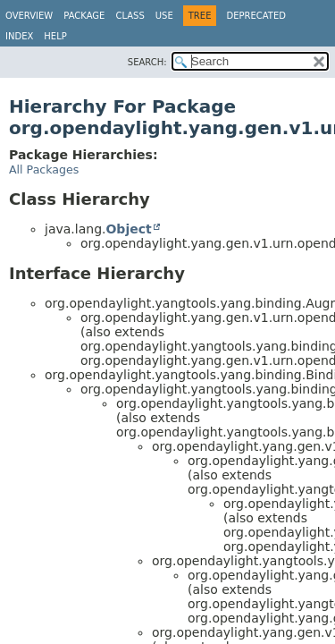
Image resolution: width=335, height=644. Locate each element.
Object (128, 229)
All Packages (44, 169)
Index (19, 36)
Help (55, 36)
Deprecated (256, 16)
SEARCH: (147, 62)
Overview (29, 16)
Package (84, 16)
